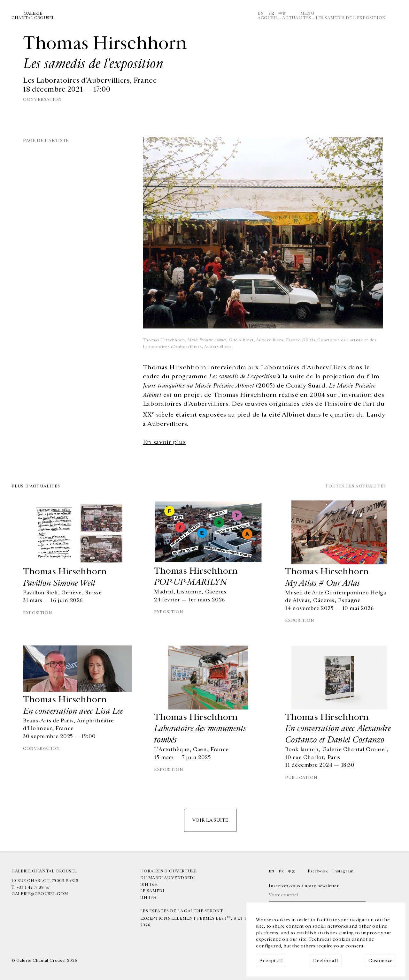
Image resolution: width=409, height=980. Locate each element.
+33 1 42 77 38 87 (33, 887)
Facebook (318, 871)
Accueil (268, 18)
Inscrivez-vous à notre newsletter (304, 886)
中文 (282, 13)
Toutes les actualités (356, 486)
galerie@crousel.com (40, 894)
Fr (271, 13)
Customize (380, 961)
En (261, 13)
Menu (307, 13)
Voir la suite (210, 820)
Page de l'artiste (46, 141)
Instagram (343, 871)
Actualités (297, 18)
